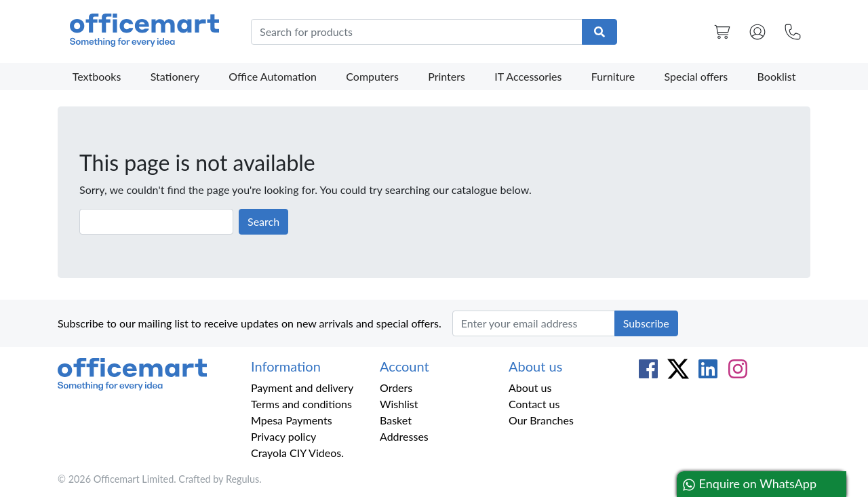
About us (530, 387)
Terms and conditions (301, 404)
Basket (396, 420)
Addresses (404, 436)
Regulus (242, 479)
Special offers (696, 76)
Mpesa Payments (292, 420)
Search (263, 221)
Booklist (777, 76)
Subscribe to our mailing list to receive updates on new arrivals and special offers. (250, 323)
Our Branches (541, 420)
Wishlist (399, 404)
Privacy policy (283, 436)
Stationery (175, 76)
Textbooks (97, 76)
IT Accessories (528, 76)
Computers (372, 76)
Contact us (534, 404)
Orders (396, 387)
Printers (447, 76)
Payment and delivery (302, 387)
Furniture (613, 76)
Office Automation (273, 76)
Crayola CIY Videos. (297, 453)
